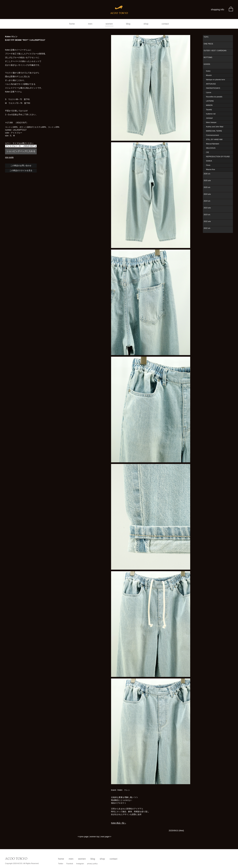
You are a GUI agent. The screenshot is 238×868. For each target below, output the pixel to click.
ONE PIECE (208, 44)
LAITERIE (210, 101)
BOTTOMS (208, 57)
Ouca (208, 165)
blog (128, 24)
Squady (209, 109)
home (72, 24)
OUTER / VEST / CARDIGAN (215, 51)
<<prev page (83, 837)
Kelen (208, 71)
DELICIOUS (211, 148)
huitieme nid (211, 114)
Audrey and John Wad (215, 127)
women (109, 24)
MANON (209, 105)
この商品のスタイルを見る (21, 170)
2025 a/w (207, 180)
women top (95, 837)
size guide (9, 157)
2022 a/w (207, 221)
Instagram (80, 864)
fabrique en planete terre (216, 80)
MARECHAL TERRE (214, 131)
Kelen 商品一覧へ (119, 823)
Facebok (70, 864)
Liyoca (209, 92)
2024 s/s (207, 201)
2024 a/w (207, 194)
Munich (209, 75)
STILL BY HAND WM (214, 139)
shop (146, 24)
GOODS (207, 64)
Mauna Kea (210, 169)
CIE (207, 152)
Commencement (212, 135)
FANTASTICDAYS (213, 88)
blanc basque (211, 122)
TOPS (206, 37)
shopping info (218, 10)
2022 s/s (207, 228)
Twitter (61, 864)
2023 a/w (207, 208)
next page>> (106, 837)
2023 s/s (207, 215)
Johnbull (209, 118)
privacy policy (92, 864)
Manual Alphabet (213, 144)
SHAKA (209, 161)
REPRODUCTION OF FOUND (218, 157)
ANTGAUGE (211, 84)
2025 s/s (207, 187)
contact (165, 24)
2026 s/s (207, 174)
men (90, 24)
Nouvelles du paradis (214, 97)
